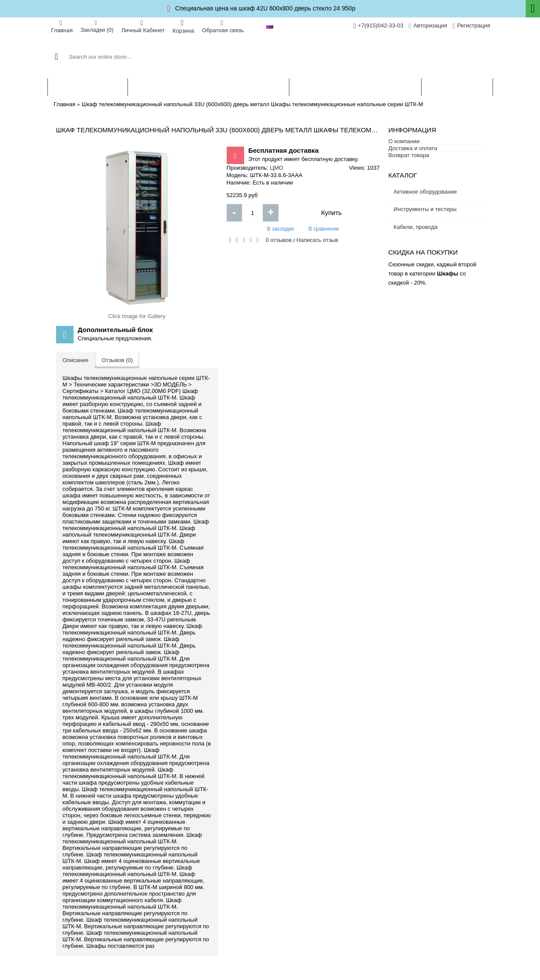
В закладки (281, 229)
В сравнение (324, 229)
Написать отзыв (317, 240)
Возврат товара (409, 155)
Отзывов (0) (117, 360)
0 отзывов (279, 240)
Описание (76, 360)
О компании (404, 141)
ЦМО (277, 168)
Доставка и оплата (413, 148)
